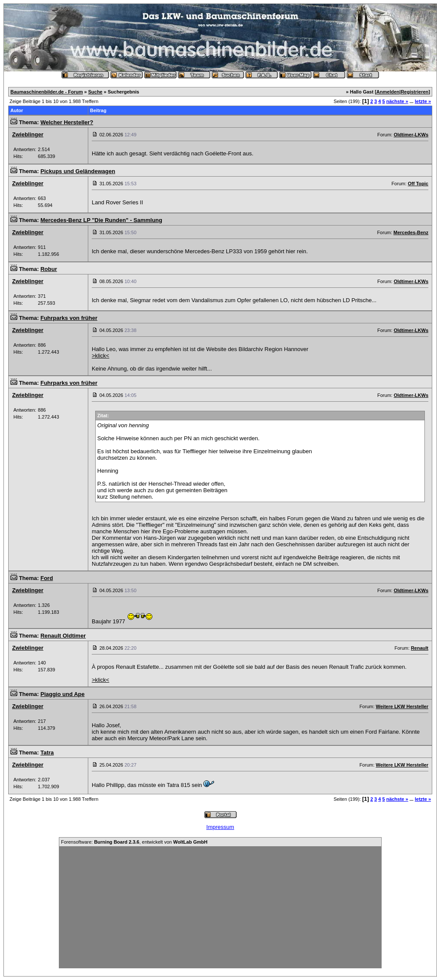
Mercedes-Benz (411, 232)
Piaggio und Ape (62, 694)
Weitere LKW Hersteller (402, 706)
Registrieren (415, 92)
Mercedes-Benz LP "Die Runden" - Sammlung (101, 220)
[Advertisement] (220, 907)
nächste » (397, 101)
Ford (47, 578)
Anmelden (388, 92)
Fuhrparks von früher (69, 318)
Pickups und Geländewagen (78, 171)
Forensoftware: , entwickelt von (134, 842)
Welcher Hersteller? (67, 122)
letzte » (423, 101)
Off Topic (418, 184)
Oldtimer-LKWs (411, 135)
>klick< (100, 356)
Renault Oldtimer (63, 636)
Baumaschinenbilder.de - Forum (47, 92)
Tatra (47, 753)
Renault (420, 648)
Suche (95, 92)
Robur (48, 269)
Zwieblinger (28, 134)
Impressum (220, 827)
